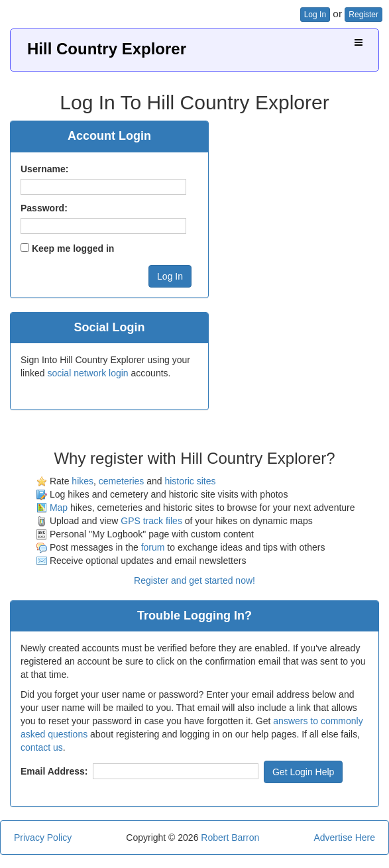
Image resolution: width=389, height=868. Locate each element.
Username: (44, 169)
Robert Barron (230, 838)
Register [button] (363, 15)
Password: (44, 208)
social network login (87, 373)
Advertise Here (344, 838)
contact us (42, 747)
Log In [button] (315, 15)
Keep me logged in (73, 248)
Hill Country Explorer (107, 49)
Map (59, 508)
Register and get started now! (194, 580)
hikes (83, 481)
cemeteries (121, 481)
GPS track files (151, 521)
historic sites (190, 481)
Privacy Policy (43, 838)
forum (153, 547)
